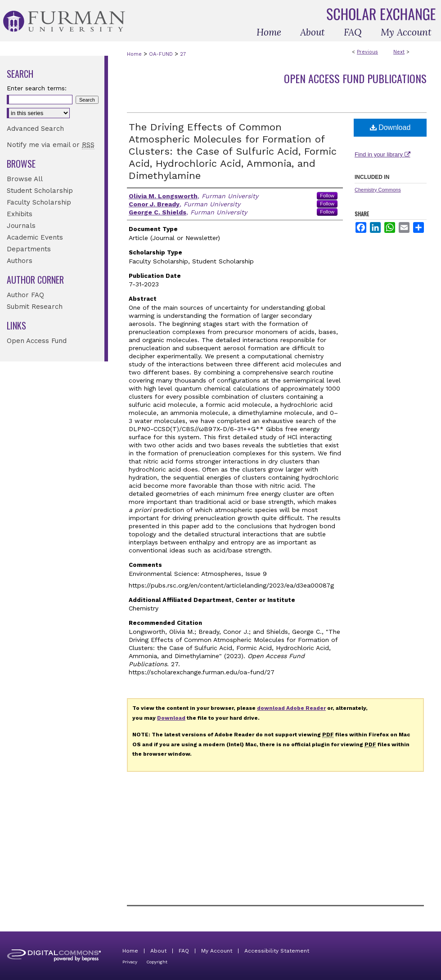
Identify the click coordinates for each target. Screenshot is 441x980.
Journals (21, 226)
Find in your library (382, 154)
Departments (29, 249)
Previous (367, 52)
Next (399, 52)
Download (390, 127)
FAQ (184, 951)
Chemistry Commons (378, 190)
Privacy (130, 962)
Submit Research (35, 307)
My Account (217, 951)
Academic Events (35, 237)
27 (183, 54)
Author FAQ (25, 295)
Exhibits (20, 214)
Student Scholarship (40, 191)
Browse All (25, 179)
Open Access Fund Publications (355, 78)
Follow (327, 196)
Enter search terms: (37, 88)
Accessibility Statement (277, 951)
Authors (20, 261)
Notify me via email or (51, 145)
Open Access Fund (37, 341)
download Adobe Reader (291, 708)
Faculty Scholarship (39, 202)
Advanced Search (35, 129)
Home (134, 54)
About (158, 951)
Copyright (157, 962)
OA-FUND (161, 54)
